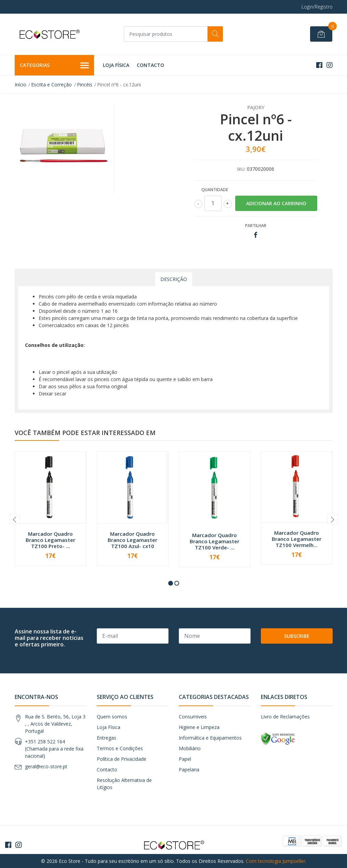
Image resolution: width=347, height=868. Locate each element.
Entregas (106, 738)
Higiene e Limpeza (199, 727)
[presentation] (15, 519)
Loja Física (116, 65)
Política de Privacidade (122, 759)
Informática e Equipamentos (210, 738)
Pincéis (85, 85)
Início (21, 85)
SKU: (241, 169)
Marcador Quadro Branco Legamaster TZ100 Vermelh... (297, 539)
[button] (171, 583)
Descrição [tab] (174, 279)
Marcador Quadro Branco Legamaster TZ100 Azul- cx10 (132, 540)
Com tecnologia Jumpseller (276, 861)
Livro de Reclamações (285, 717)
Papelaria (189, 769)
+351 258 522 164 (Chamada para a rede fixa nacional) (54, 749)
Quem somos (112, 717)
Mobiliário (190, 748)
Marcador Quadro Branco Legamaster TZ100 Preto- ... (50, 540)
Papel (185, 759)
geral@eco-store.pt (46, 766)
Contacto (150, 65)
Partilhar (256, 226)
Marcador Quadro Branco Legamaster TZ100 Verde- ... (215, 541)
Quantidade (215, 190)
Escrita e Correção (51, 85)
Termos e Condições (120, 748)
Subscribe (297, 636)
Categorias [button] (55, 66)
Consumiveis (193, 717)
